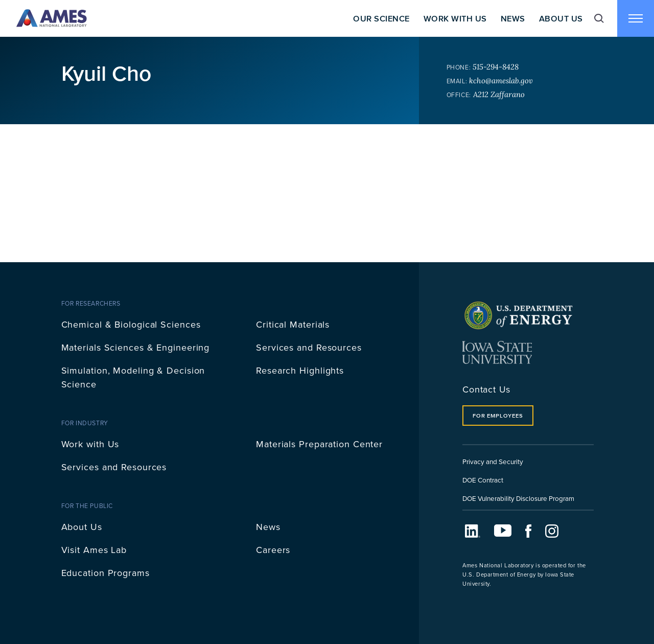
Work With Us (455, 18)
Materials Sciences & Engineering (136, 347)
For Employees (498, 416)
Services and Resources (309, 347)
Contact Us (486, 389)
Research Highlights (300, 370)
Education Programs (106, 573)
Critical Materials (293, 324)
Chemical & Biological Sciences (131, 324)
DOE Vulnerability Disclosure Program (518, 498)
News (513, 18)
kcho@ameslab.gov (501, 80)
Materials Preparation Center (319, 444)
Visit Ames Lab (94, 550)
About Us (561, 18)
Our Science (381, 18)
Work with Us (90, 444)
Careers (273, 550)
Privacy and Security (493, 461)
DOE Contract (483, 480)
